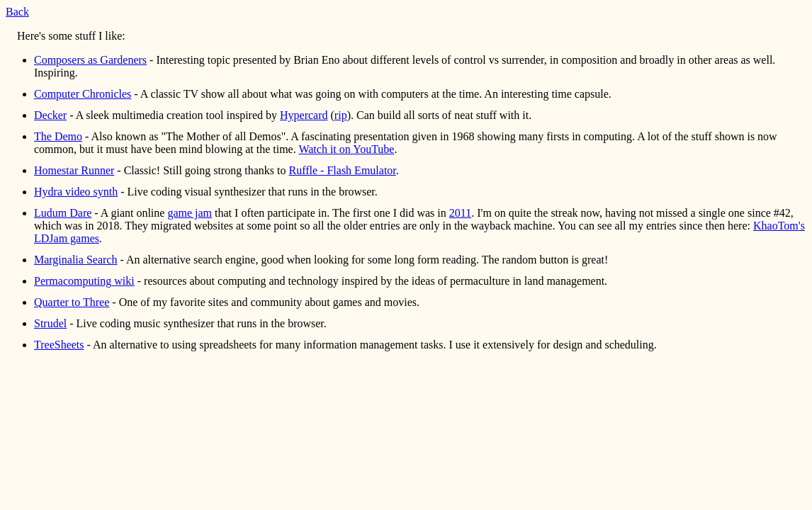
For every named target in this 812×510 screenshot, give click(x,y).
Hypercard (304, 115)
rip (341, 115)
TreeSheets (59, 345)
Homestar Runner (74, 170)
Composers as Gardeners (90, 60)
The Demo (58, 136)
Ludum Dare (63, 213)
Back (17, 12)
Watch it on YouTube (346, 149)
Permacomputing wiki (84, 281)
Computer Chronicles (83, 94)
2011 (460, 213)
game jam (190, 213)
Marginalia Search (75, 260)
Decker (50, 115)
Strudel (50, 323)
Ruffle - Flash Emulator (343, 170)
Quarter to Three (72, 302)
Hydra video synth (76, 192)
